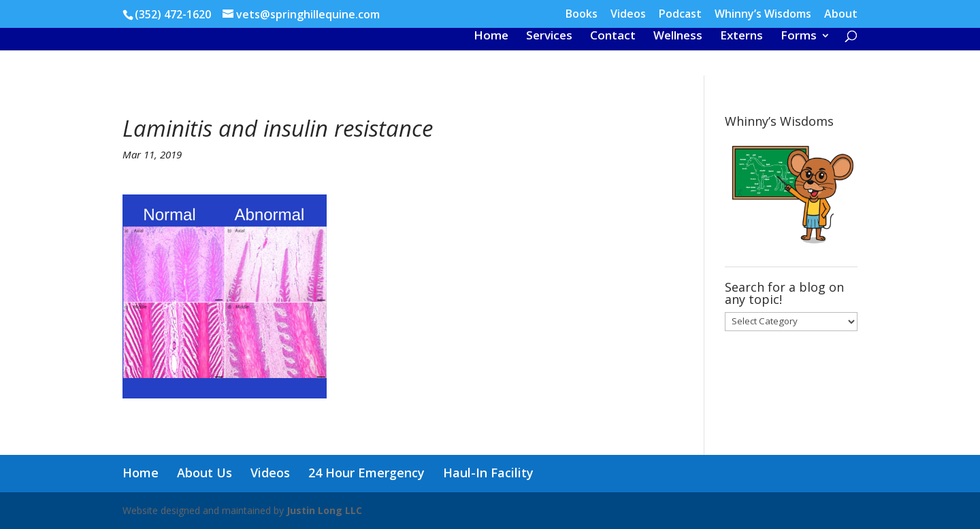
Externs (741, 37)
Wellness (678, 37)
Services (549, 37)
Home (491, 37)
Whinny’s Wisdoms (763, 15)
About (841, 15)
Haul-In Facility (488, 473)
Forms (799, 37)
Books (582, 15)
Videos (628, 15)
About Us (205, 473)
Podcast (680, 15)
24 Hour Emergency (366, 473)
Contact (613, 37)
